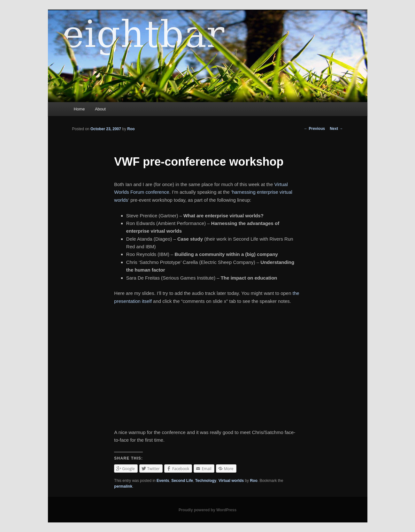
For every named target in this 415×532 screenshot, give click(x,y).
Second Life (182, 481)
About (100, 109)
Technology (206, 481)
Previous (314, 129)
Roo (131, 129)
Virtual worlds (231, 481)
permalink (123, 486)
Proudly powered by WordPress (207, 510)
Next (336, 129)
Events (163, 481)
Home (79, 109)
